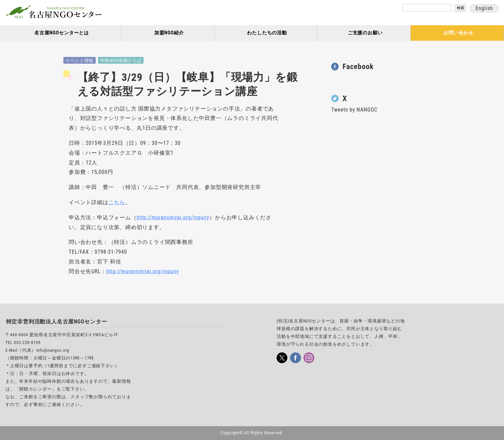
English (484, 8)
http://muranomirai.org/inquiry (173, 217)
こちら (117, 202)
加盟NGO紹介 (169, 33)
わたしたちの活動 (267, 33)
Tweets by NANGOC (354, 110)
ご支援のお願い (365, 33)
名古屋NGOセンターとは (62, 33)
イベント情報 (79, 60)
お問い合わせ (458, 33)
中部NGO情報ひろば (121, 60)
